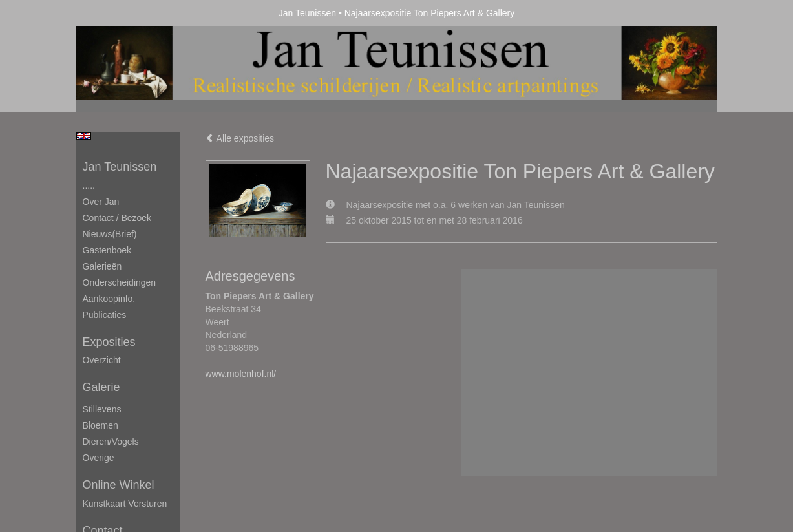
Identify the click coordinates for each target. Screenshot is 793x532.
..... (89, 186)
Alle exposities (240, 138)
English (84, 136)
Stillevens (102, 409)
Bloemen (100, 425)
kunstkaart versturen (125, 504)
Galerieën (102, 266)
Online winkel (119, 485)
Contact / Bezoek (117, 218)
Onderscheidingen (120, 282)
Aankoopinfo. (109, 299)
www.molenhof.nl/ (241, 374)
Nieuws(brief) (110, 234)
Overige (99, 458)
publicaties (105, 315)
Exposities (109, 342)
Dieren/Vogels (111, 442)
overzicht (102, 360)
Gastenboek (107, 250)
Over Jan (101, 202)
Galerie (101, 387)
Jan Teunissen (307, 13)
